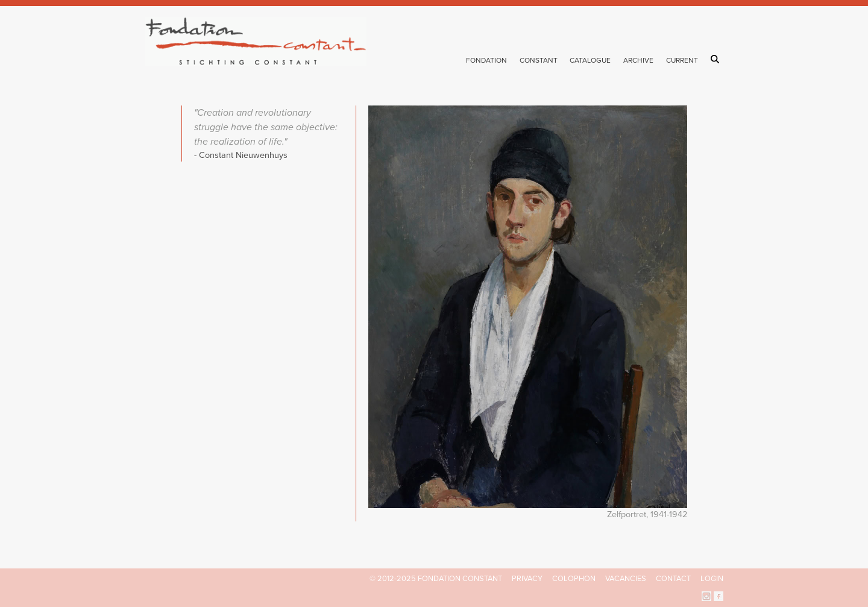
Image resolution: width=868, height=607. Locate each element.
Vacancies (626, 579)
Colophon (574, 579)
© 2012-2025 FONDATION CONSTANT (436, 579)
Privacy (527, 579)
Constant (539, 60)
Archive (638, 60)
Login (712, 579)
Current (682, 60)
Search (717, 59)
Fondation (486, 60)
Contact (673, 579)
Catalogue (590, 60)
